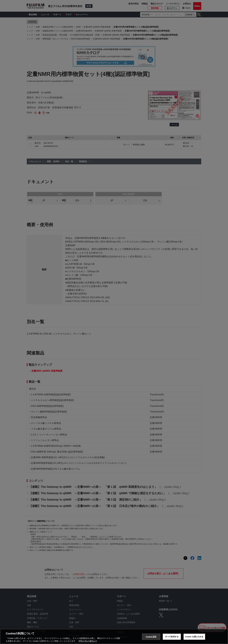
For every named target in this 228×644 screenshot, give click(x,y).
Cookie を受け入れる (194, 637)
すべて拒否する (172, 637)
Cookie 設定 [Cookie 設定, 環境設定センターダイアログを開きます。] (151, 637)
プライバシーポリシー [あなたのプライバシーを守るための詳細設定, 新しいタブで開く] (88, 641)
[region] (114, 636)
